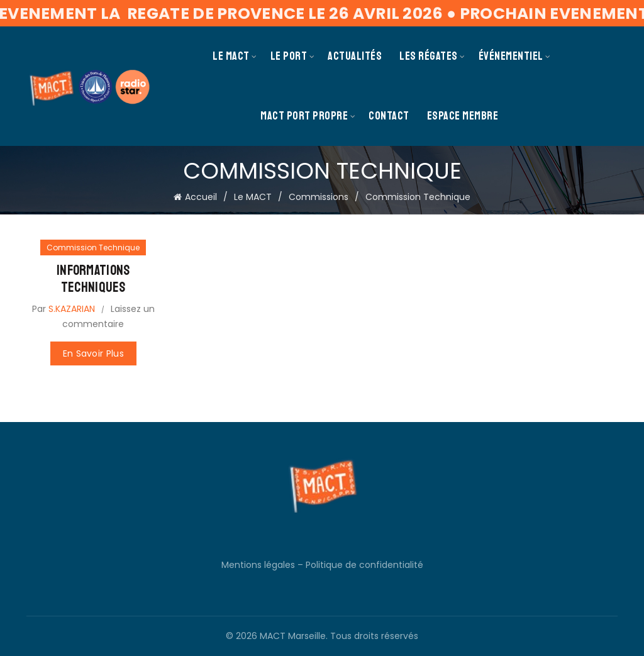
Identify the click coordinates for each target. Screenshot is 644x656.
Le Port (289, 56)
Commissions (319, 197)
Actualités (355, 56)
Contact (389, 116)
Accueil (201, 197)
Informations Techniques (93, 279)
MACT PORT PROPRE (304, 116)
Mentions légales (258, 565)
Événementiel (511, 56)
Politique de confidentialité (364, 565)
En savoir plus (93, 353)
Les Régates (429, 56)
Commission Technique (93, 247)
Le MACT (231, 56)
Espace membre (463, 116)
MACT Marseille (293, 636)
